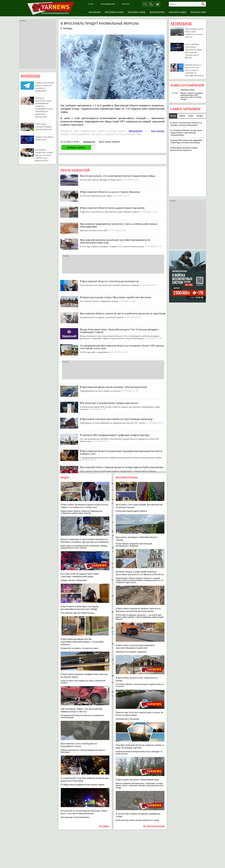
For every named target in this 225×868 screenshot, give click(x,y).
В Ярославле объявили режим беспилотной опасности (184, 149)
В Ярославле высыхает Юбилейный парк (137, 780)
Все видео (104, 826)
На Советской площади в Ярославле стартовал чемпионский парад (80, 575)
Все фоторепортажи (154, 826)
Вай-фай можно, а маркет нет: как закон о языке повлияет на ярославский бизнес (194, 70)
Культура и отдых (177, 12)
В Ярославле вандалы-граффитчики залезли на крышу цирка (84, 675)
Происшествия (198, 12)
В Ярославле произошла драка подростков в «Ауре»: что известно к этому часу (84, 506)
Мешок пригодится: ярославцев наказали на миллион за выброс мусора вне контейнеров (85, 541)
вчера (191, 116)
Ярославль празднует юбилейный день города (137, 538)
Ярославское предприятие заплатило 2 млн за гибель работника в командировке (119, 225)
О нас (91, 4)
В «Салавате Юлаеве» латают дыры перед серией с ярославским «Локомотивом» (187, 133)
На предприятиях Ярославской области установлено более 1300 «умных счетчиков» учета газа (122, 347)
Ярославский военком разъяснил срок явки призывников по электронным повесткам (115, 241)
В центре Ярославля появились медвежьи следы (138, 815)
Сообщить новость (76, 147)
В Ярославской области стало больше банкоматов (109, 281)
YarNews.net (89, 142)
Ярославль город (137, 12)
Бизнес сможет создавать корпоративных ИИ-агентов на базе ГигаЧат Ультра (192, 96)
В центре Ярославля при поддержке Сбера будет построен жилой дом (186, 141)
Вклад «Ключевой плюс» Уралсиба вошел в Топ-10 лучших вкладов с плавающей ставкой (120, 331)
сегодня (200, 116)
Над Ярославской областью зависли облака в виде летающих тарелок (140, 746)
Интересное (30, 76)
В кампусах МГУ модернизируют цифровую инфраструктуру (115, 435)
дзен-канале (158, 131)
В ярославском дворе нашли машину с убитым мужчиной (113, 387)
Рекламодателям (108, 4)
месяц (173, 116)
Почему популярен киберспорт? (44, 138)
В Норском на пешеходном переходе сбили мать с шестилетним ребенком (84, 812)
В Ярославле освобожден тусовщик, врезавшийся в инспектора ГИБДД (80, 608)
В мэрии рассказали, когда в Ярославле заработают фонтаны (115, 297)
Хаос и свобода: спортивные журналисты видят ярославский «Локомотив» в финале (193, 51)
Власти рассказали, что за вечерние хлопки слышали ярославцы (118, 176)
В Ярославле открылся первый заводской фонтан (44, 127)
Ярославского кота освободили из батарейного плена (79, 745)
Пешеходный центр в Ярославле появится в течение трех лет (194, 33)
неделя (182, 116)
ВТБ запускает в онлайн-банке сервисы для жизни (109, 403)
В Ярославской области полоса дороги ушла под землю (112, 208)
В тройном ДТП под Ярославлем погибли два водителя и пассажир (85, 779)
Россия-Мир (95, 12)
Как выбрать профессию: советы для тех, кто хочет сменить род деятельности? (44, 155)
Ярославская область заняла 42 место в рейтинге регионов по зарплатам (123, 313)
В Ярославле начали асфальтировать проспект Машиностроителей (135, 647)
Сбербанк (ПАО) (188, 90)
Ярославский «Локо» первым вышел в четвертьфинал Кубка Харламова (121, 467)
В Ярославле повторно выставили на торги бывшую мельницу (116, 419)
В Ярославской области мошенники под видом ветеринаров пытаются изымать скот (121, 452)
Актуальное (181, 23)
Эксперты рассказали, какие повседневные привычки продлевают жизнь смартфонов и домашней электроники (44, 107)
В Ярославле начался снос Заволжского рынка (137, 679)
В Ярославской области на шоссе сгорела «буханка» (110, 192)
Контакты (126, 4)
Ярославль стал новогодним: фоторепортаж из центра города (139, 506)
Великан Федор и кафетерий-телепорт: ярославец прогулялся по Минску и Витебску (140, 573)
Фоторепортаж (157, 12)
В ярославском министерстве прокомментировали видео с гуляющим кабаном (82, 642)
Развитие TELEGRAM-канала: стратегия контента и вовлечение (45, 87)
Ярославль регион (114, 12)
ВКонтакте (136, 131)
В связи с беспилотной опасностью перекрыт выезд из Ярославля (186, 124)
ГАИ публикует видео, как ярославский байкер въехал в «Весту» (81, 710)
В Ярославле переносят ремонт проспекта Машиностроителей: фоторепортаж (138, 610)
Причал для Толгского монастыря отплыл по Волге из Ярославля (139, 714)
